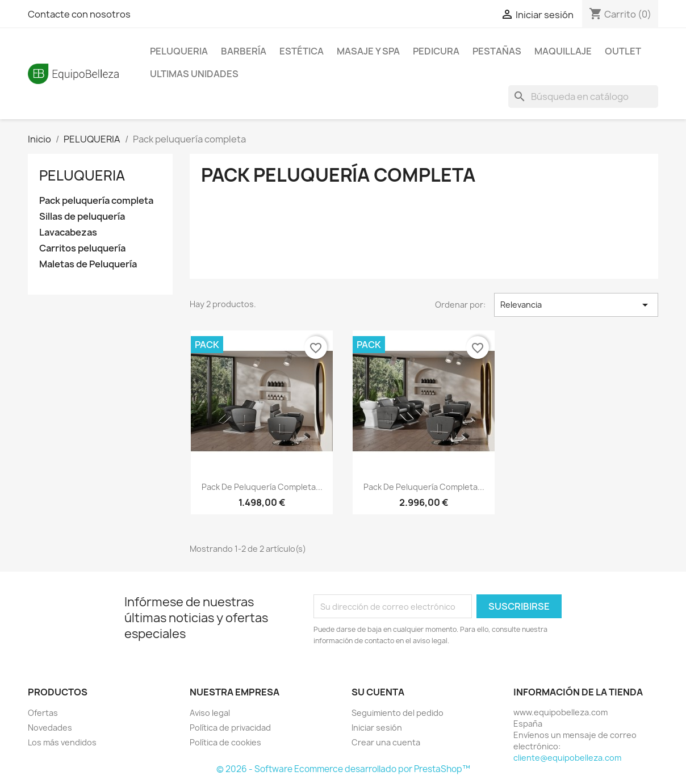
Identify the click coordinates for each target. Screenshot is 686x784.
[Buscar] (583, 97)
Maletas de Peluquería (88, 264)
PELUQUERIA (179, 51)
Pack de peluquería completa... (262, 487)
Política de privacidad (230, 728)
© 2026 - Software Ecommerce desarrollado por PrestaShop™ (343, 769)
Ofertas (43, 713)
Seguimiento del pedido (398, 713)
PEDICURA (436, 51)
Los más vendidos (62, 742)
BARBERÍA (244, 51)
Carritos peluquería (82, 248)
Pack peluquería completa (96, 201)
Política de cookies (225, 742)
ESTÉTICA (302, 51)
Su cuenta (378, 692)
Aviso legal (210, 713)
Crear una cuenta (386, 742)
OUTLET (623, 51)
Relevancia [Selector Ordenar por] (576, 305)
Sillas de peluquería (82, 217)
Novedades (50, 728)
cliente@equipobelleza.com (567, 758)
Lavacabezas (68, 232)
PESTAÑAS (497, 51)
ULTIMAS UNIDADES (194, 74)
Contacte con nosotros (79, 14)
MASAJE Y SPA (368, 51)
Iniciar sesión (377, 728)
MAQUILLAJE (563, 51)
